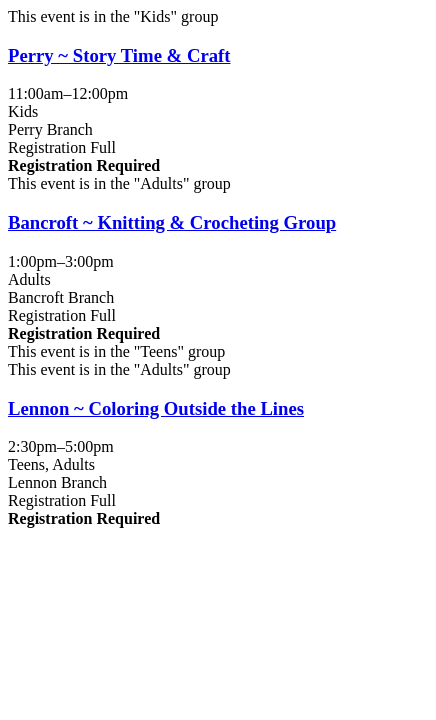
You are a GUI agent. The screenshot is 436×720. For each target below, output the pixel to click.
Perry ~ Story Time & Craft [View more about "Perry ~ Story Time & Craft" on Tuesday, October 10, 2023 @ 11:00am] (119, 55)
